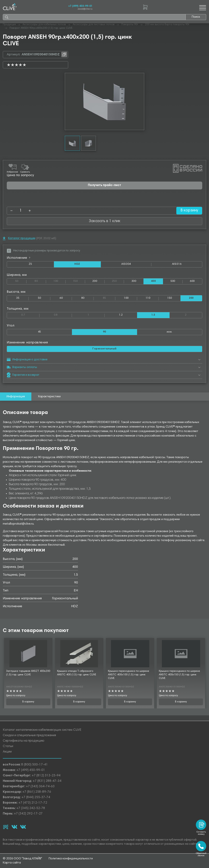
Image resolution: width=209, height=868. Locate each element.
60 (61, 298)
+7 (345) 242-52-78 (31, 808)
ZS (41, 265)
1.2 (121, 316)
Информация (16, 397)
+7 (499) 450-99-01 (80, 6)
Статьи (8, 746)
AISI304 (136, 265)
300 (134, 281)
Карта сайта (12, 863)
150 (79, 281)
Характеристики (49, 397)
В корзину (188, 211)
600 (192, 281)
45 (40, 333)
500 (173, 281)
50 (21, 281)
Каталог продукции (19, 238)
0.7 (30, 315)
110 (148, 298)
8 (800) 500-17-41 (35, 764)
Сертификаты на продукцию (24, 740)
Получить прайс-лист (104, 185)
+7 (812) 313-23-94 (46, 775)
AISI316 (187, 265)
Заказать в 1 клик (105, 221)
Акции (7, 751)
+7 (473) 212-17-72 (33, 802)
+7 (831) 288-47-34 (47, 781)
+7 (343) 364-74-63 (40, 786)
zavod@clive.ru (85, 9)
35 (18, 298)
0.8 (63, 315)
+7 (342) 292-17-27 (28, 813)
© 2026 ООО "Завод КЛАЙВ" (22, 859)
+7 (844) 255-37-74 (36, 797)
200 (95, 281)
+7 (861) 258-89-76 (37, 791)
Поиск (196, 17)
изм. (170, 333)
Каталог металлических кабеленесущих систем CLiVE (42, 730)
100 (59, 281)
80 (40, 281)
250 (118, 281)
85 (109, 298)
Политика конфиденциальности (71, 859)
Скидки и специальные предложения (29, 735)
